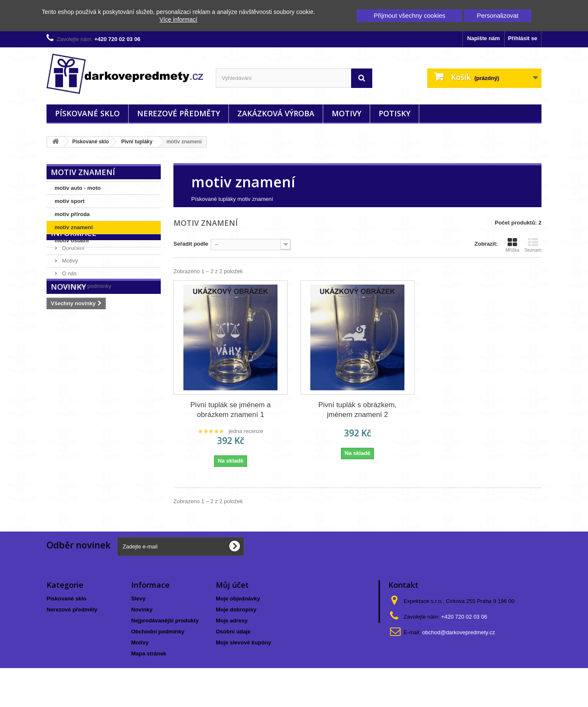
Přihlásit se (523, 38)
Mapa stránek (149, 654)
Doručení (72, 280)
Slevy (138, 599)
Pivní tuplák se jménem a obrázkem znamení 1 (231, 410)
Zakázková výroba (276, 113)
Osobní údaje (233, 632)
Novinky (68, 345)
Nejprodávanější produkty (165, 621)
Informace (74, 268)
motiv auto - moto (78, 188)
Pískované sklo (87, 113)
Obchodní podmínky (86, 318)
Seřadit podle (191, 244)
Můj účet (232, 585)
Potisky (394, 113)
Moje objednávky (238, 599)
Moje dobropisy (236, 610)
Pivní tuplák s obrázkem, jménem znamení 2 (357, 410)
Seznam (533, 245)
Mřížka (512, 245)
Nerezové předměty (179, 113)
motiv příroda (72, 214)
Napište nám (483, 38)
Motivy (346, 113)
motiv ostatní (72, 240)
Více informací (178, 19)
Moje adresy (232, 621)
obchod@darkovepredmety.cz (459, 632)
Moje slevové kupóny (243, 643)
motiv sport (70, 201)
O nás (69, 305)
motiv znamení (74, 227)
